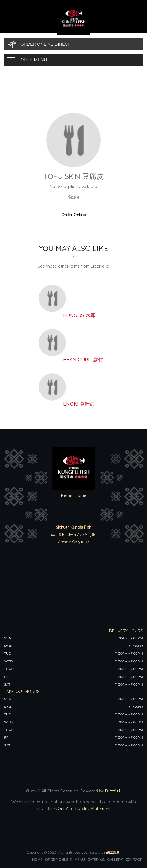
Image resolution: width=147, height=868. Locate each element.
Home (37, 860)
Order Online (74, 215)
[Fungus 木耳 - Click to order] (54, 298)
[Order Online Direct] (73, 44)
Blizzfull (113, 791)
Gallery (115, 860)
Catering (96, 860)
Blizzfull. (113, 852)
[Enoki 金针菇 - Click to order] (54, 387)
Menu (80, 860)
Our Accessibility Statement (84, 809)
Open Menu (34, 60)
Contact (134, 860)
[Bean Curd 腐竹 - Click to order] (54, 343)
